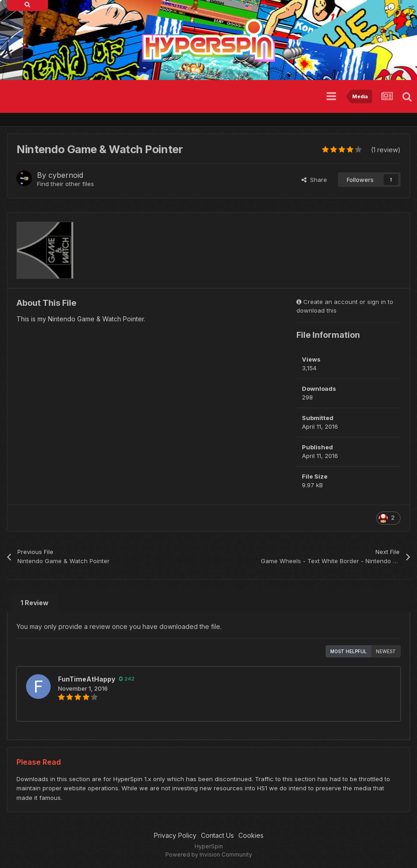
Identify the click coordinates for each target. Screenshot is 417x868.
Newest (386, 651)
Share (314, 180)
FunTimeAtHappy (87, 679)
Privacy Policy (175, 835)
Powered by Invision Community (209, 855)
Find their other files (66, 184)
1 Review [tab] (34, 603)
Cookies (251, 835)
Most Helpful (348, 651)
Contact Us (217, 835)
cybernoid (66, 175)
